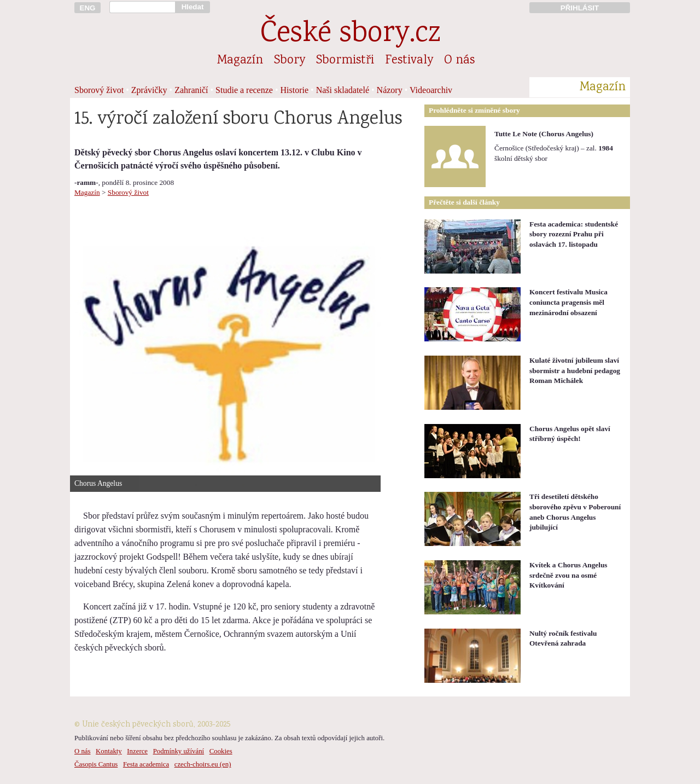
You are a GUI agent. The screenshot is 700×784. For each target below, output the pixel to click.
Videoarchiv (431, 90)
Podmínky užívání (179, 751)
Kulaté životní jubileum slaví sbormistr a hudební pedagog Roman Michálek (575, 370)
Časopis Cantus (96, 764)
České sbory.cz (350, 35)
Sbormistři (345, 61)
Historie (295, 90)
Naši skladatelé (343, 90)
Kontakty (109, 751)
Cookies (221, 751)
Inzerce (137, 751)
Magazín (240, 61)
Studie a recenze (244, 90)
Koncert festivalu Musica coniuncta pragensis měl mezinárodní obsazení (568, 302)
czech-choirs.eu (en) (203, 764)
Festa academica (146, 764)
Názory (390, 90)
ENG (88, 8)
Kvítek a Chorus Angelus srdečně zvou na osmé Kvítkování (568, 575)
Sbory (290, 61)
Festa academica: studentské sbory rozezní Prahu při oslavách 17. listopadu (574, 234)
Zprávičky (149, 90)
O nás (459, 61)
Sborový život (99, 90)
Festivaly (409, 61)
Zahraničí (191, 90)
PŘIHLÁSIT (580, 8)
